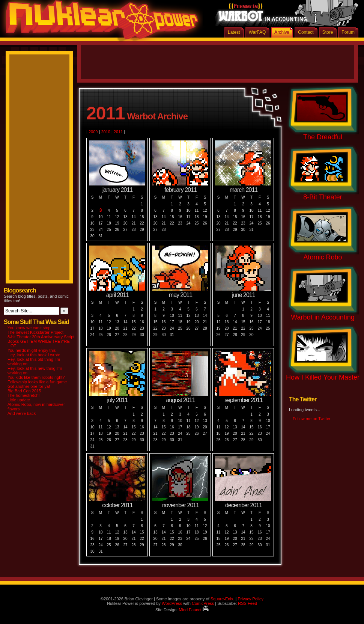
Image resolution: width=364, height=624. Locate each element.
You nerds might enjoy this (32, 350)
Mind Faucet (194, 610)
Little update (19, 400)
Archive (282, 32)
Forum (348, 32)
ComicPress (203, 603)
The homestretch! (24, 395)
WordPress (172, 603)
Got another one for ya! (29, 386)
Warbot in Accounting (323, 317)
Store (328, 32)
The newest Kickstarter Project (35, 332)
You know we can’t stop (29, 328)
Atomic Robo (323, 257)
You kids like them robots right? (36, 377)
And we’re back (22, 413)
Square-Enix (222, 599)
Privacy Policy (250, 599)
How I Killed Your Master (323, 377)
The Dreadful (323, 137)
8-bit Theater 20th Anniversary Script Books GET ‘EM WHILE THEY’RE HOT (41, 341)
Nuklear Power (99, 23)
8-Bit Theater (323, 197)
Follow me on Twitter (312, 419)
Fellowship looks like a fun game (37, 382)
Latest (234, 32)
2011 (118, 132)
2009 (93, 132)
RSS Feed (247, 603)
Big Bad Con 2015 (24, 391)
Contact (306, 32)
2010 (105, 132)
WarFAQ (257, 32)
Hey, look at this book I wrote (34, 355)
